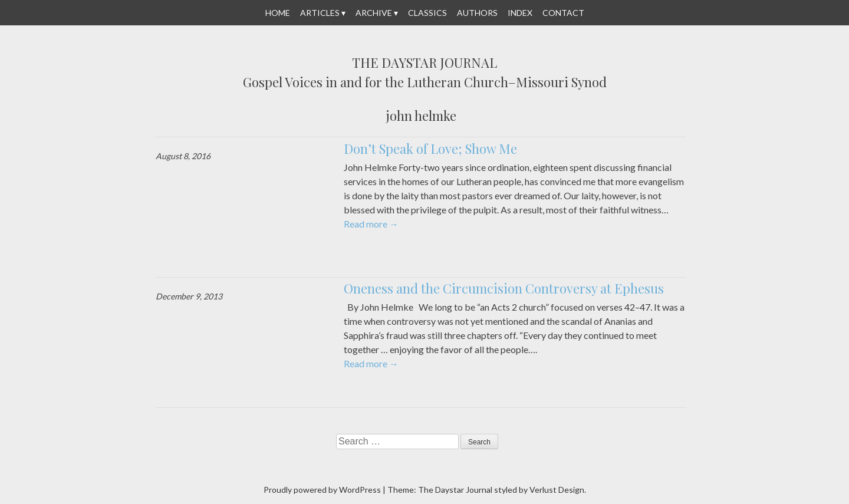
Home (278, 13)
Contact (563, 13)
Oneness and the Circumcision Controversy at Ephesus (504, 288)
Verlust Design (557, 490)
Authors (477, 13)
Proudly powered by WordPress (322, 490)
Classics (427, 13)
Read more (371, 224)
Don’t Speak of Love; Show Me (430, 149)
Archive (374, 13)
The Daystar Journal (424, 63)
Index (520, 13)
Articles (320, 13)
